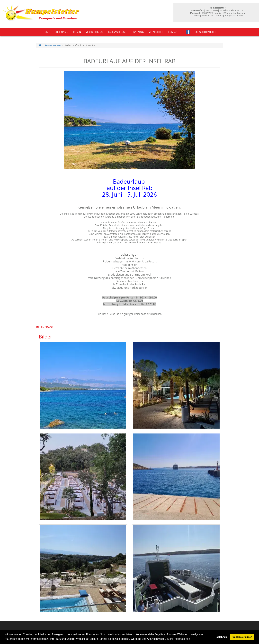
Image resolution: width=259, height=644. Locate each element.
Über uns (61, 32)
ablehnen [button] (222, 637)
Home (46, 32)
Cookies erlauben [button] (242, 637)
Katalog (138, 32)
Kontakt (174, 32)
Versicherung (94, 32)
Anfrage (47, 327)
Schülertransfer (205, 32)
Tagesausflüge (118, 32)
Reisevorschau (53, 45)
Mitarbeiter (156, 32)
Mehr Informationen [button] (179, 639)
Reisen (77, 32)
